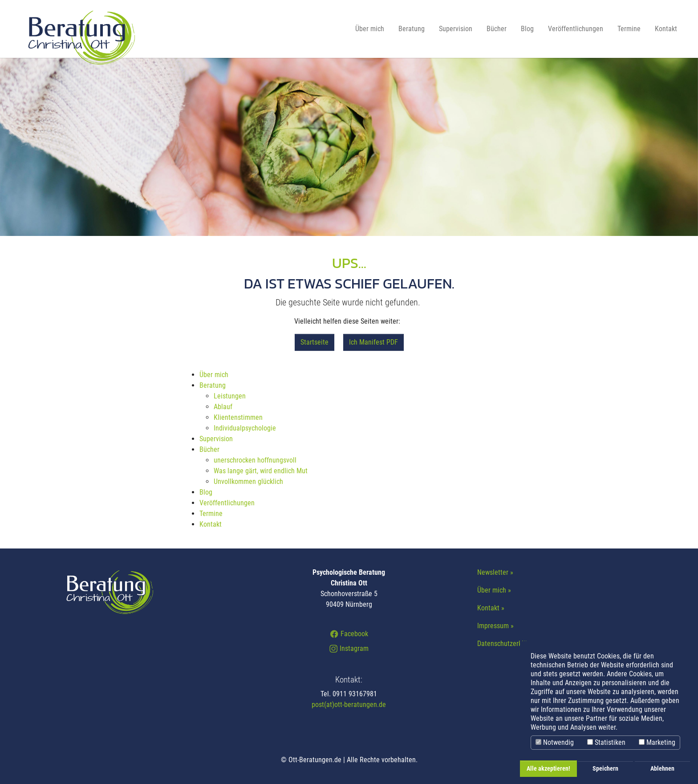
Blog (206, 492)
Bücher (209, 449)
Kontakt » (491, 608)
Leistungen (230, 396)
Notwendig (555, 742)
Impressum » (495, 626)
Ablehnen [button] (662, 769)
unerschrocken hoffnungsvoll (255, 460)
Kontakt (211, 524)
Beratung (213, 385)
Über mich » (494, 590)
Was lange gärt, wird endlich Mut (261, 471)
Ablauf (223, 407)
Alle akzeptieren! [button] (548, 769)
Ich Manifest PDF (373, 342)
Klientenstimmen (238, 417)
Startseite (315, 342)
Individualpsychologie (245, 428)
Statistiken (606, 742)
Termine (211, 514)
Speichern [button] (605, 769)
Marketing (657, 742)
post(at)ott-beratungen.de (349, 705)
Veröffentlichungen (227, 503)
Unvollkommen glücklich (248, 481)
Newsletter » (495, 572)
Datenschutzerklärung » (511, 644)
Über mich (214, 375)
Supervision (216, 439)
